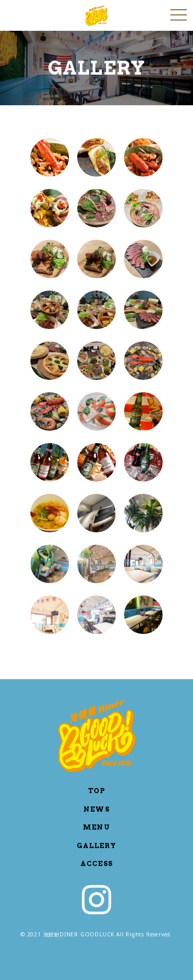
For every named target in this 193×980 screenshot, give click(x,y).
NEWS (96, 809)
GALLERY (97, 846)
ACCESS (96, 864)
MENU (96, 827)
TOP (97, 791)
